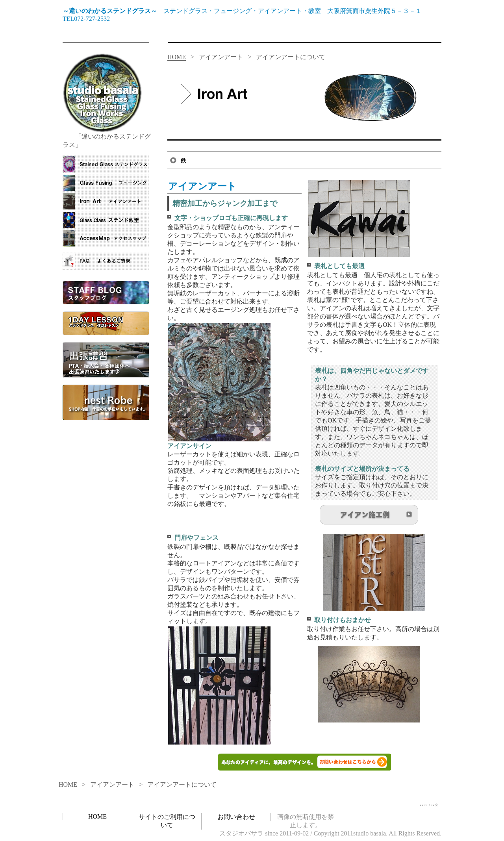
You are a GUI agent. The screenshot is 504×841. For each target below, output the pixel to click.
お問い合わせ (236, 817)
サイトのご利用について (167, 821)
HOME (177, 57)
